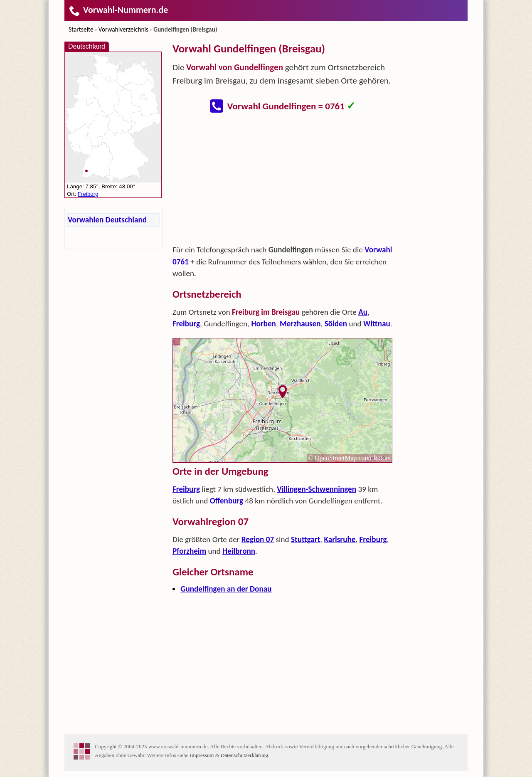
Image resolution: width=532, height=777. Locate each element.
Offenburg (227, 501)
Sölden (336, 324)
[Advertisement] (283, 181)
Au (363, 312)
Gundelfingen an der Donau (226, 589)
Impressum (202, 755)
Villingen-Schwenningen (316, 489)
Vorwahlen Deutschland (107, 220)
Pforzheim (189, 551)
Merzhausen (300, 324)
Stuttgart (305, 539)
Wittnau (377, 324)
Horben (264, 324)
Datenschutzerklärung (244, 755)
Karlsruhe (340, 539)
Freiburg (186, 324)
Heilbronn (239, 551)
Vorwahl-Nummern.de (118, 10)
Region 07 (258, 539)
